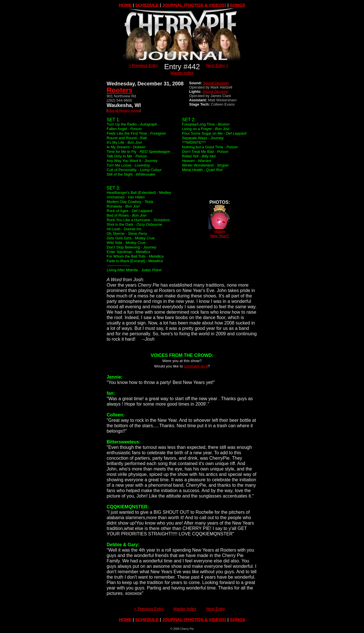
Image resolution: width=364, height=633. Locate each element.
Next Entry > (217, 65)
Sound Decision (216, 83)
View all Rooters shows (124, 110)
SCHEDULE (147, 5)
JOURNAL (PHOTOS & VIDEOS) (194, 5)
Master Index (182, 73)
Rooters (120, 90)
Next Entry (215, 609)
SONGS (237, 5)
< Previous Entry (143, 65)
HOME (125, 5)
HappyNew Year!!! (220, 232)
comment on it (196, 366)
